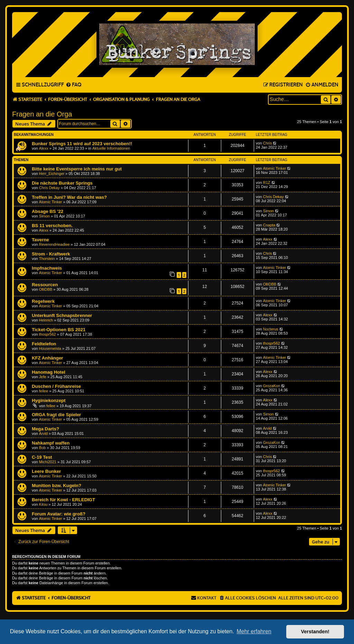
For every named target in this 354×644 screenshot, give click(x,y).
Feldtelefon (44, 344)
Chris (268, 143)
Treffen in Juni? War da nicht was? (69, 197)
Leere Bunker (46, 471)
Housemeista (50, 348)
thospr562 (48, 334)
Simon (44, 216)
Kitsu (43, 504)
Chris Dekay (49, 188)
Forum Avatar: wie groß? (59, 514)
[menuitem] (73, 85)
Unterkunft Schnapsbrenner (62, 315)
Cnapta (269, 225)
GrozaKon (272, 386)
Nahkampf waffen (51, 443)
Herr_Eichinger (52, 174)
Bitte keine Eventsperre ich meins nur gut (77, 169)
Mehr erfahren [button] (254, 631)
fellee (44, 391)
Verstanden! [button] (315, 632)
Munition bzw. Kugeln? (57, 486)
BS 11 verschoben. (52, 226)
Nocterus (271, 329)
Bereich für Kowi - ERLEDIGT (63, 500)
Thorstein (47, 259)
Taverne (40, 240)
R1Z (267, 183)
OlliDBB (46, 289)
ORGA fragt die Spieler (56, 415)
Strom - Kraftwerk (51, 254)
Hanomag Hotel (49, 372)
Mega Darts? (45, 429)
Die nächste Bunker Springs (62, 183)
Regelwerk (43, 301)
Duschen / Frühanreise (56, 386)
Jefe (43, 377)
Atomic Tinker (275, 168)
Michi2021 (48, 462)
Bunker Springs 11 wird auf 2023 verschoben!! (82, 144)
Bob (43, 448)
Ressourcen (45, 285)
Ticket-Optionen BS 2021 (59, 330)
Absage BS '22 (48, 211)
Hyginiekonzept (49, 400)
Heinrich (46, 320)
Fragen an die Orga (42, 114)
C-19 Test (42, 457)
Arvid (43, 433)
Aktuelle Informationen (111, 148)
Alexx (44, 148)
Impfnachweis (47, 268)
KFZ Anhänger (47, 358)
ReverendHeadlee (54, 244)
